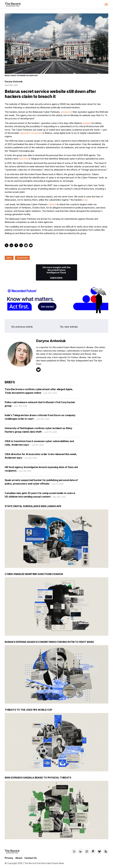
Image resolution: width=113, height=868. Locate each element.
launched (23, 159)
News (9, 258)
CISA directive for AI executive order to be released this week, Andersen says (41, 457)
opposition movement (31, 133)
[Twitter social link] (74, 851)
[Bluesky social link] (99, 851)
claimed (52, 204)
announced (67, 112)
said (85, 200)
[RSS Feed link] (106, 851)
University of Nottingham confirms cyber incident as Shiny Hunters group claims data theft (38, 431)
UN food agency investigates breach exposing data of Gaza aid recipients (41, 470)
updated (87, 123)
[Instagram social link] (87, 851)
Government (22, 258)
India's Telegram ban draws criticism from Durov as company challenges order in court (40, 418)
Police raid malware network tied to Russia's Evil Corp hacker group (40, 405)
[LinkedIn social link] (80, 851)
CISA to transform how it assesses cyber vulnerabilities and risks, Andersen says (39, 444)
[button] (106, 4)
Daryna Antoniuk (14, 81)
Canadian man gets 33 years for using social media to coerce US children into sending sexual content (40, 496)
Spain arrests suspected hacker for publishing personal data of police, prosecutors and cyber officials (41, 483)
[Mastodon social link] (93, 851)
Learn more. (56, 278)
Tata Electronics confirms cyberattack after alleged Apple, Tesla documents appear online (39, 392)
